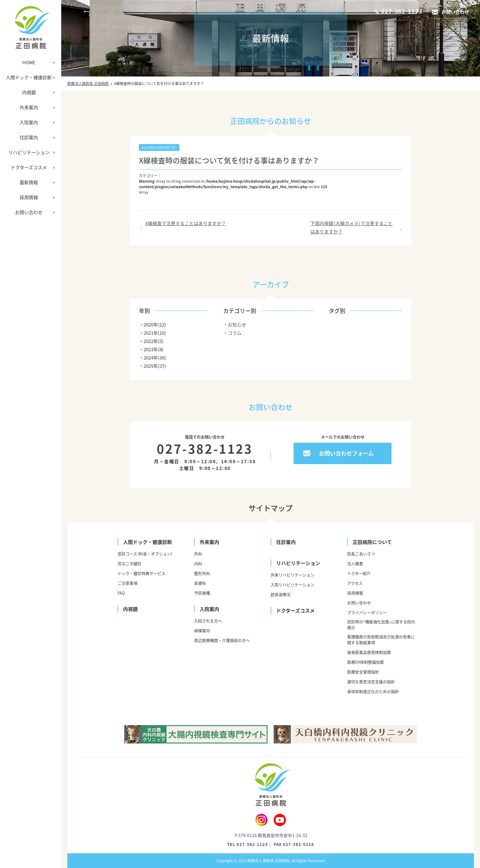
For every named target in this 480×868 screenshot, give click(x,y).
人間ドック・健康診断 (29, 77)
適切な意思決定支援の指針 (371, 682)
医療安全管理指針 (363, 672)
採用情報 (29, 197)
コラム (235, 333)
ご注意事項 (127, 583)
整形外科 (202, 573)
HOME (29, 62)
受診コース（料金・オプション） (145, 554)
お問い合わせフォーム (346, 453)
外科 (198, 554)
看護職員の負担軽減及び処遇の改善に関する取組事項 (381, 639)
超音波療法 (281, 594)
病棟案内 (202, 630)
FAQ (121, 593)
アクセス (355, 583)
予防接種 (202, 593)
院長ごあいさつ (361, 554)
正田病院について (372, 542)
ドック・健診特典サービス (141, 573)
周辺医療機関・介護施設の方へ (222, 640)
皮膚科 (200, 583)
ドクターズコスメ (29, 167)
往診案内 (29, 137)
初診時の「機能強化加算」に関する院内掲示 (381, 624)
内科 (198, 563)
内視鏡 (29, 92)
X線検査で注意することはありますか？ (186, 223)
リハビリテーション (29, 152)
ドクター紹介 (359, 573)
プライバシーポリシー (367, 612)
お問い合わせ (29, 212)
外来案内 (29, 107)
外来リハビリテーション (292, 575)
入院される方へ (208, 621)
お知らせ (237, 325)
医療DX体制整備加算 (366, 662)
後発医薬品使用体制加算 (369, 652)
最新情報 (29, 182)
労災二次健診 (129, 563)
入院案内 (29, 122)
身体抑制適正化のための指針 (373, 691)
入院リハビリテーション (292, 585)
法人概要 (355, 563)
